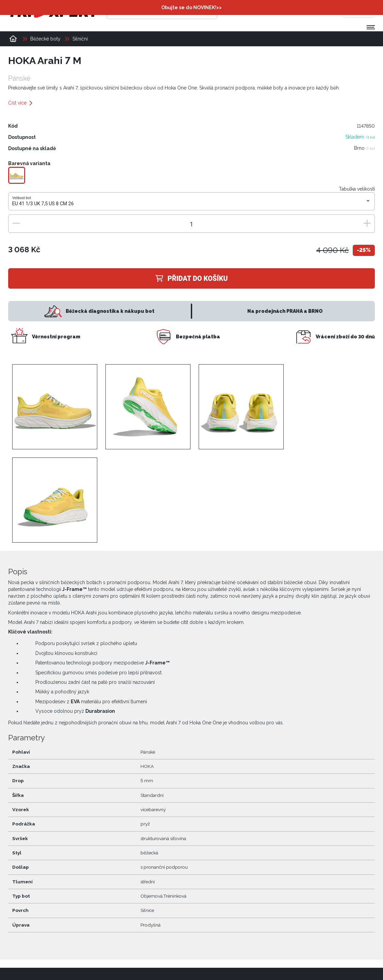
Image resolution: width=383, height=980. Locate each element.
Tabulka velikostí (357, 189)
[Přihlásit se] (270, 12)
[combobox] (192, 204)
